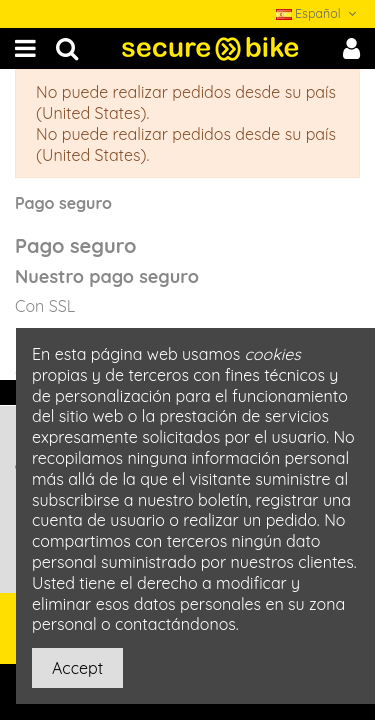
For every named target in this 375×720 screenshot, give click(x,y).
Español (318, 13)
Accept (77, 668)
